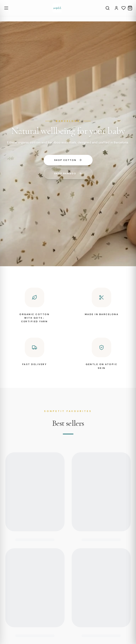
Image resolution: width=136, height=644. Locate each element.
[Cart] (130, 8)
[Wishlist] (124, 8)
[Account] (116, 8)
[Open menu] (6, 8)
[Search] (108, 8)
